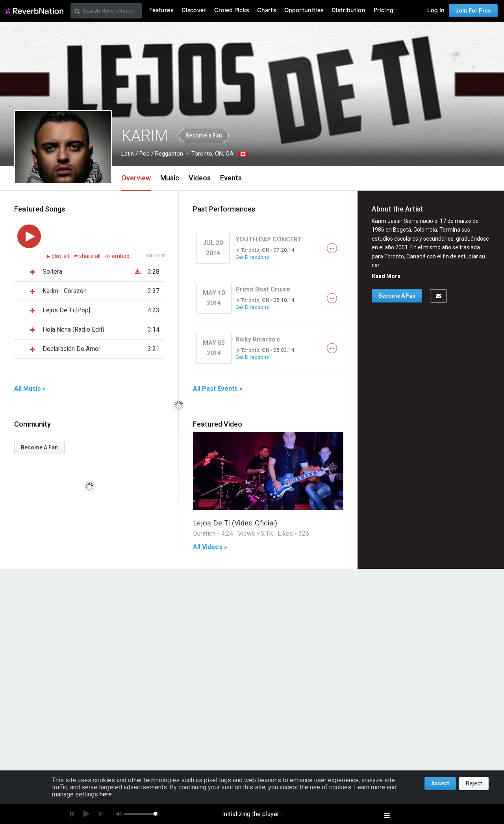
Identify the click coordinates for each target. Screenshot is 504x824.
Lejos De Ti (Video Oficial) (235, 523)
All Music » (30, 389)
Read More (386, 276)
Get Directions (252, 257)
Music (170, 178)
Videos (200, 178)
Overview (136, 178)
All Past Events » (218, 389)
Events (231, 178)
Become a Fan (204, 135)
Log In (436, 10)
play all (61, 256)
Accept (440, 783)
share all (88, 256)
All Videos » (210, 547)
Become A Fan (39, 447)
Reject (474, 783)
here (106, 794)
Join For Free (473, 11)
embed (117, 256)
